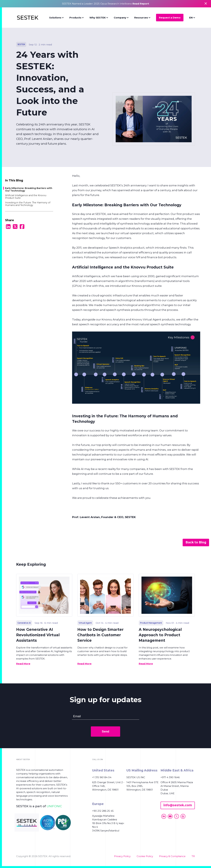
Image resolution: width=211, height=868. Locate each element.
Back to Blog (196, 542)
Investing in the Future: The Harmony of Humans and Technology (28, 204)
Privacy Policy (122, 856)
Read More (23, 664)
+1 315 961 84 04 (102, 777)
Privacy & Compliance (172, 856)
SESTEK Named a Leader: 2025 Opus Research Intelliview (105, 4)
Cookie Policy (145, 856)
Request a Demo (170, 18)
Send (105, 731)
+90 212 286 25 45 (103, 811)
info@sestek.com (178, 805)
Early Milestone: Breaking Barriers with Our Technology (29, 189)
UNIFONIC (54, 806)
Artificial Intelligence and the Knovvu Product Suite (26, 197)
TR (193, 856)
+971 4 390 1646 (170, 777)
